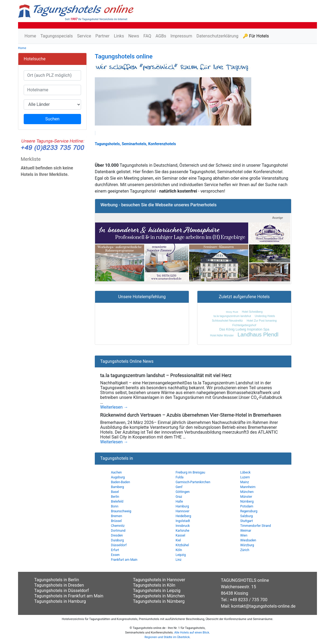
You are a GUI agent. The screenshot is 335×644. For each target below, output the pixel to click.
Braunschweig (121, 511)
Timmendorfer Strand (256, 526)
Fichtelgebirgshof (244, 325)
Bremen (116, 516)
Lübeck (245, 472)
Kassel (180, 535)
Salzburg (247, 516)
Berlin (115, 497)
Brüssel (116, 521)
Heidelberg (183, 516)
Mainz (245, 482)
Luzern (245, 477)
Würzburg (247, 545)
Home (30, 36)
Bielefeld (117, 502)
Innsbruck (183, 526)
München (247, 492)
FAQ (147, 36)
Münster (246, 497)
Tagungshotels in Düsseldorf (62, 591)
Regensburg (249, 511)
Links (119, 36)
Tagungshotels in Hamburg (60, 601)
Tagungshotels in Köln (154, 585)
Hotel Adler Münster (222, 335)
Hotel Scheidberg (252, 312)
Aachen (116, 472)
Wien (244, 535)
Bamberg (117, 487)
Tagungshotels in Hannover (159, 580)
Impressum (181, 36)
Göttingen (183, 492)
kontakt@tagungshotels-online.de (264, 606)
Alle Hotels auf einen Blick (192, 633)
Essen (115, 555)
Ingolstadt (183, 521)
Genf (179, 487)
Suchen (52, 119)
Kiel (178, 540)
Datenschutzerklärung (217, 36)
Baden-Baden (121, 482)
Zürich (245, 550)
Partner (102, 36)
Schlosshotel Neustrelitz (227, 321)
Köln (179, 550)
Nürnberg (247, 502)
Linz (179, 560)
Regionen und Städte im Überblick (167, 637)
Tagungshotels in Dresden (59, 585)
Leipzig (181, 555)
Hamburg (182, 506)
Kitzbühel (182, 545)
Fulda (179, 477)
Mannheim (248, 487)
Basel (115, 492)
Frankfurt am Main (124, 560)
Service (84, 36)
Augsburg (118, 477)
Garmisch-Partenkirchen (193, 482)
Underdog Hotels (265, 316)
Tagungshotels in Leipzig (157, 591)
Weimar (246, 531)
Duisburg (117, 540)
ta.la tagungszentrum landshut (232, 316)
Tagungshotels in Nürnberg (159, 601)
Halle (179, 502)
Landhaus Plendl (258, 335)
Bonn (115, 506)
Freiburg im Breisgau (190, 472)
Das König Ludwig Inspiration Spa (244, 329)
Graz (179, 497)
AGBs (161, 36)
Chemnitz (118, 526)
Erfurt (115, 550)
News (134, 36)
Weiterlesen (114, 407)
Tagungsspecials (57, 36)
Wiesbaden (248, 540)
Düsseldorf (119, 545)
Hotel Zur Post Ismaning (262, 321)
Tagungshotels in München (159, 596)
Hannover (182, 511)
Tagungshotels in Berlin (57, 580)
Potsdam (247, 506)
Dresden (117, 535)
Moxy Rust (232, 312)
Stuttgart (247, 521)
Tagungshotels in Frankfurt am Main (69, 596)
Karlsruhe (182, 531)
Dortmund (118, 531)
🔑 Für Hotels (256, 36)
